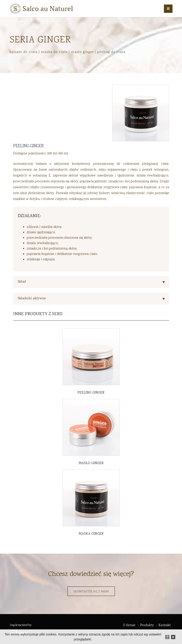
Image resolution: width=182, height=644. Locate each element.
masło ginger (82, 52)
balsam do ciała (24, 52)
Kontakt (165, 626)
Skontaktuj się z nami (91, 592)
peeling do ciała (111, 52)
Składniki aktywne (32, 299)
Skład (22, 282)
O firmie (129, 626)
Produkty (147, 626)
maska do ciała (54, 52)
